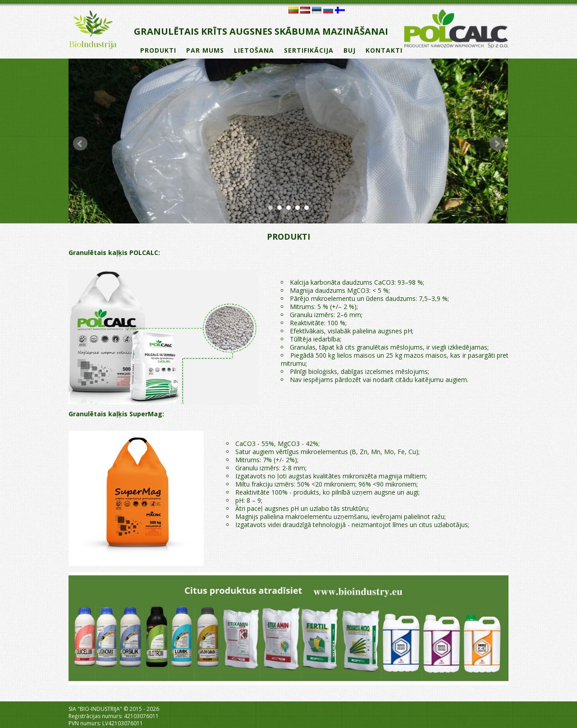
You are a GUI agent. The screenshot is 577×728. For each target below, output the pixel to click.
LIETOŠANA (254, 50)
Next (497, 144)
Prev (80, 144)
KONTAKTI (384, 50)
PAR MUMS (205, 50)
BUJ (350, 50)
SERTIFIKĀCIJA (309, 50)
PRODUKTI (158, 50)
